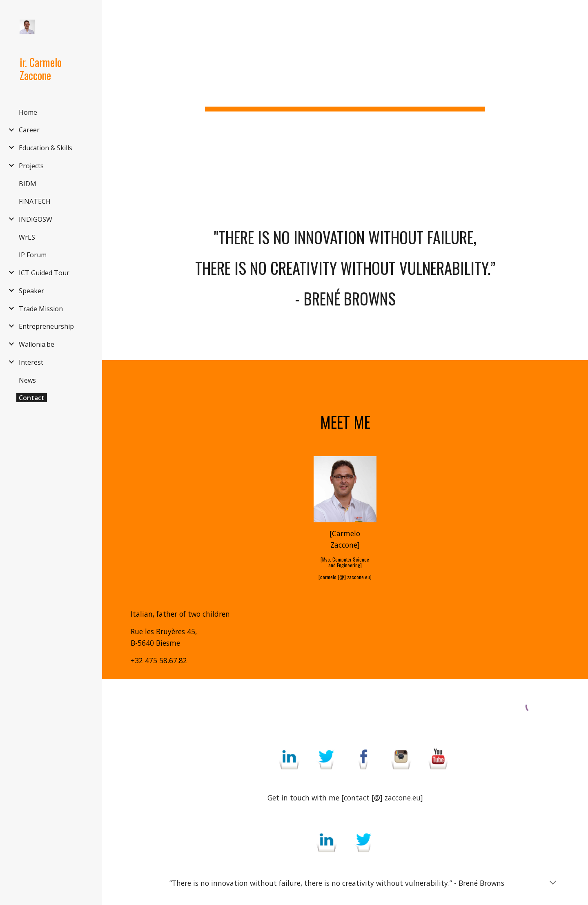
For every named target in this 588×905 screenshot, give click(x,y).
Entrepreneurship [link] (46, 326)
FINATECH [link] (35, 201)
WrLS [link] (27, 237)
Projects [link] (31, 166)
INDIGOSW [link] (36, 219)
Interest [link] (31, 362)
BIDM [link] (28, 184)
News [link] (27, 380)
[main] (345, 88)
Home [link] (28, 112)
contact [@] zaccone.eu (382, 798)
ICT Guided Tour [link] (44, 273)
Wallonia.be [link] (37, 344)
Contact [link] (32, 398)
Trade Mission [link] (41, 309)
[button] (578, 11)
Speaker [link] (31, 291)
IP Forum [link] (33, 255)
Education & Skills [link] (46, 148)
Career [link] (29, 130)
